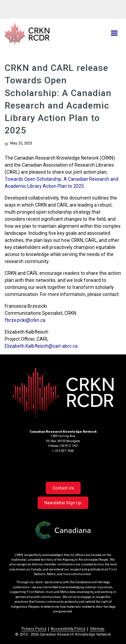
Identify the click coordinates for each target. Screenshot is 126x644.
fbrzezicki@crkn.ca (25, 320)
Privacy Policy (34, 629)
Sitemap (97, 629)
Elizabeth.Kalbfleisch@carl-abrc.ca (41, 346)
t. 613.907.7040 (63, 451)
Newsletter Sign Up (63, 503)
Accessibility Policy (68, 629)
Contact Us (63, 488)
